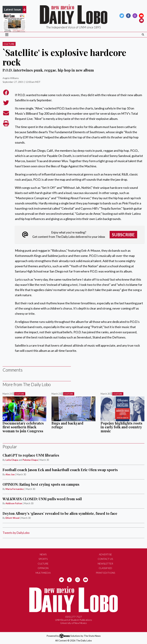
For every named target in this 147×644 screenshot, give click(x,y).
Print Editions (105, 573)
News (43, 554)
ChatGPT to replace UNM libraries (31, 455)
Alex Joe (10, 474)
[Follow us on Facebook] (128, 16)
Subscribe (123, 235)
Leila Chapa (12, 460)
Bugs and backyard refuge (67, 425)
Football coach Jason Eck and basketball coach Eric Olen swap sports (60, 470)
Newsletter (105, 564)
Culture (9, 44)
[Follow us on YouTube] (141, 16)
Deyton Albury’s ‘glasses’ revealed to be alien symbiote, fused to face (60, 513)
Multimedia (43, 573)
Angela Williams (11, 78)
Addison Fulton (14, 503)
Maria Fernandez (15, 489)
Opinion (43, 568)
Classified (105, 568)
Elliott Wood (12, 518)
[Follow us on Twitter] (122, 16)
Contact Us (105, 559)
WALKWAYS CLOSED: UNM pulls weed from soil (42, 499)
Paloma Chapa (30, 460)
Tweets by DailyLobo (16, 533)
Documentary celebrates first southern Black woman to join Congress (23, 427)
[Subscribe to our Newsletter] (141, 20)
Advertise (105, 554)
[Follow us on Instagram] (135, 16)
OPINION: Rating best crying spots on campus (41, 484)
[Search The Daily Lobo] (143, 35)
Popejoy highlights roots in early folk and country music (121, 427)
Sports (43, 559)
